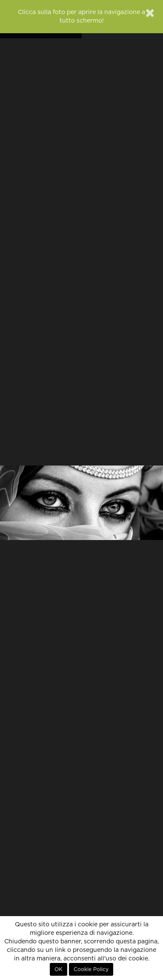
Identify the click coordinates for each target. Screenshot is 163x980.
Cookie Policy (91, 969)
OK (59, 969)
